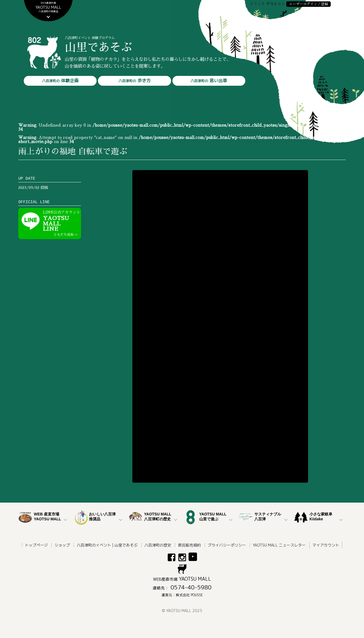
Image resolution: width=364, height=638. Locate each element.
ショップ (62, 545)
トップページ (36, 545)
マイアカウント (326, 545)
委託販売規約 (189, 545)
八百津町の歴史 (158, 545)
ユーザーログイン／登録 (308, 4)
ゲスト (272, 4)
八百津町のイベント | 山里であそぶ (107, 545)
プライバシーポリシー (227, 545)
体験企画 (60, 81)
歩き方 (135, 81)
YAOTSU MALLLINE (62, 223)
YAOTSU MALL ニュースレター (279, 545)
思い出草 (209, 81)
